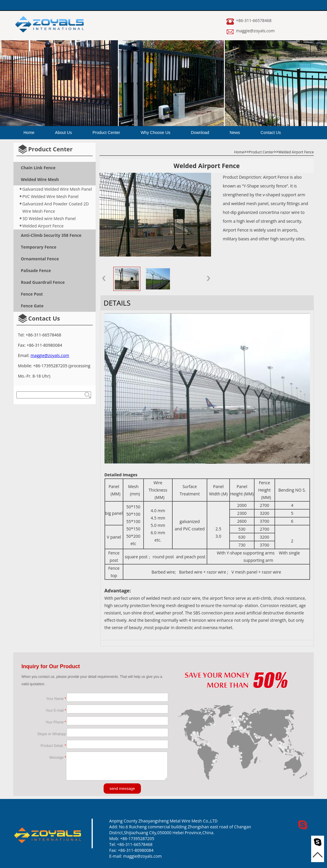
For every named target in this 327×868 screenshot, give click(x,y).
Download (200, 133)
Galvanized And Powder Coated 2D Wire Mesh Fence (55, 207)
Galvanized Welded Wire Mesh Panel (57, 189)
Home (29, 133)
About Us (63, 133)
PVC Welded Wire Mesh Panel (50, 196)
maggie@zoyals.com (255, 31)
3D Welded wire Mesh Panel (49, 218)
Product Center (106, 133)
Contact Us (271, 133)
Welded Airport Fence (43, 226)
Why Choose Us (155, 133)
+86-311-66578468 (254, 20)
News (235, 133)
